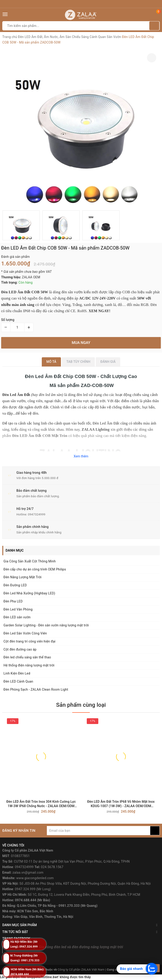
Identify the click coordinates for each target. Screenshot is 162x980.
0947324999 (37, 514)
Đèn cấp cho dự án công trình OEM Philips (35, 569)
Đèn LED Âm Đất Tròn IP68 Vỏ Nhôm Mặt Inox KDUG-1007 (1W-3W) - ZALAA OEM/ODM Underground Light (121, 804)
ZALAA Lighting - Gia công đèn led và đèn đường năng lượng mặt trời (66, 947)
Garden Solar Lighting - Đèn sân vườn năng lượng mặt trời (46, 625)
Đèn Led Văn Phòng (18, 609)
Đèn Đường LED (15, 585)
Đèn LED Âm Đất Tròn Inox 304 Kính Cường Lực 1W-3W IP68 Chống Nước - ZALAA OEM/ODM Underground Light (41, 804)
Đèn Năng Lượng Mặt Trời (22, 577)
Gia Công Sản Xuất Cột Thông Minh (30, 561)
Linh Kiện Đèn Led (17, 673)
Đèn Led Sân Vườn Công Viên (25, 633)
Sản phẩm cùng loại (81, 705)
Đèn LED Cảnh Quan (18, 681)
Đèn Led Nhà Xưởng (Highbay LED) (29, 593)
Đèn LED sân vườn (17, 617)
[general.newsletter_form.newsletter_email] (99, 831)
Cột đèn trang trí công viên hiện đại (29, 641)
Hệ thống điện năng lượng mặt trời (29, 665)
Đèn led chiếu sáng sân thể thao (27, 657)
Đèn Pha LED (13, 601)
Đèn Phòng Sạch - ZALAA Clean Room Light (36, 689)
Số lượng (8, 320)
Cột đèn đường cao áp (20, 649)
